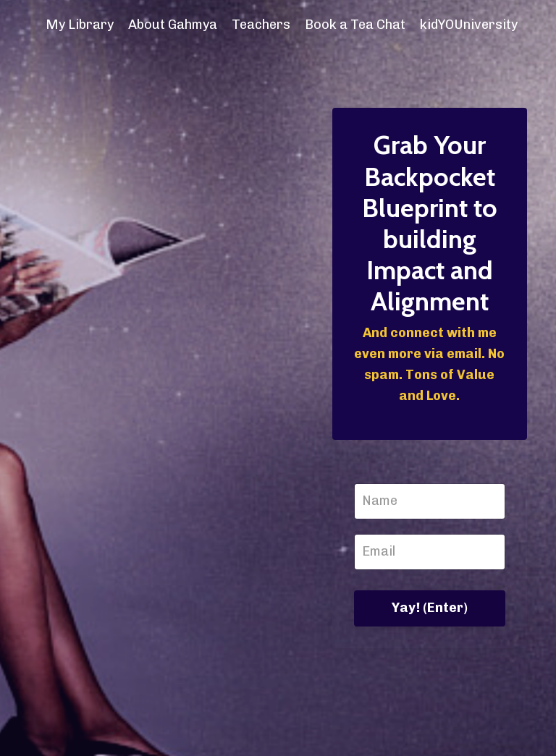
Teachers (261, 25)
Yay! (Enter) (430, 608)
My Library (80, 25)
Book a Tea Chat (355, 25)
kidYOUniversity (469, 25)
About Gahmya (173, 25)
